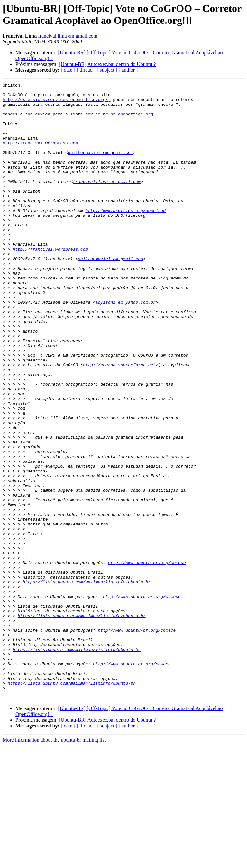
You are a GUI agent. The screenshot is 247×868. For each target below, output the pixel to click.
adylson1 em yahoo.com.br (126, 346)
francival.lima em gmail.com (68, 36)
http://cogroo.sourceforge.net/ (121, 422)
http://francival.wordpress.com (40, 155)
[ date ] (68, 70)
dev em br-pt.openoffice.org (119, 121)
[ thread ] (86, 70)
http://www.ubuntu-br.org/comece (147, 659)
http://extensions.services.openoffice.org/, (56, 103)
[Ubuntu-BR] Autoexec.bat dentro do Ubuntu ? (107, 64)
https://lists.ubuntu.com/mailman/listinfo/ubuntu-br (87, 682)
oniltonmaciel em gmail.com (101, 167)
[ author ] (128, 70)
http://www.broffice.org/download (125, 236)
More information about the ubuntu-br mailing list (54, 862)
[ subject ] (107, 70)
